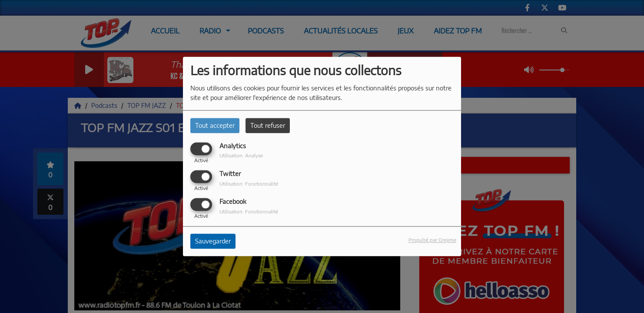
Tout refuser (268, 125)
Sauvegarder (213, 241)
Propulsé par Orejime (432, 240)
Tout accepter (215, 125)
